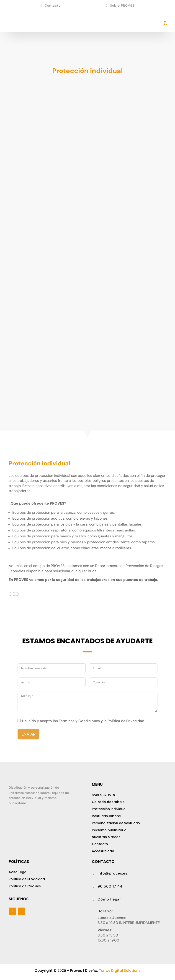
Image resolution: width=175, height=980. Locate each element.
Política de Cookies (25, 886)
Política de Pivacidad (27, 879)
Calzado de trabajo (108, 802)
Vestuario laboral (107, 816)
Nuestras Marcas (106, 837)
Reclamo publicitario (109, 830)
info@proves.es (112, 873)
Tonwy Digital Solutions (120, 971)
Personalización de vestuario (116, 823)
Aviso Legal (18, 872)
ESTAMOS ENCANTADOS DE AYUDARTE (87, 641)
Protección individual (87, 71)
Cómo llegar (109, 899)
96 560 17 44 (110, 886)
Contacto (53, 5)
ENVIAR (28, 734)
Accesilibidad (103, 851)
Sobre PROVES (122, 5)
